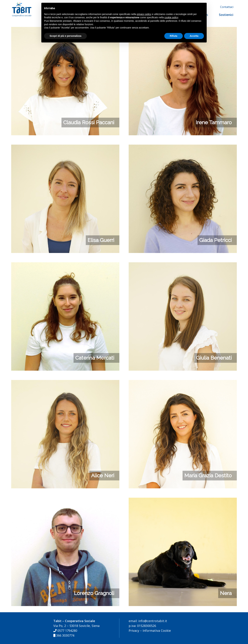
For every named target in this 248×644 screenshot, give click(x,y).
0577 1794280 (65, 631)
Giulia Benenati (214, 358)
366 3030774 (64, 635)
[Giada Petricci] (183, 147)
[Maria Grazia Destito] (183, 382)
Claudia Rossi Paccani (89, 122)
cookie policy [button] (171, 17)
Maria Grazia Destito (208, 475)
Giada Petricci (215, 240)
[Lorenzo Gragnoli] (65, 500)
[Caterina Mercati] (65, 265)
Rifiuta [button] (174, 36)
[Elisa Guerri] (65, 147)
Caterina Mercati (95, 358)
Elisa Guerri (101, 240)
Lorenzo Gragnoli (94, 593)
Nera (226, 593)
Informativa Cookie (157, 631)
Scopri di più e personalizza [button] (65, 36)
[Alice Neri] (65, 382)
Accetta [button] (194, 36)
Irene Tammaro (214, 122)
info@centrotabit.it (152, 621)
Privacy (134, 631)
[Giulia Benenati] (183, 265)
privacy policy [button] (144, 14)
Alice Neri (103, 475)
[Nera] (183, 500)
